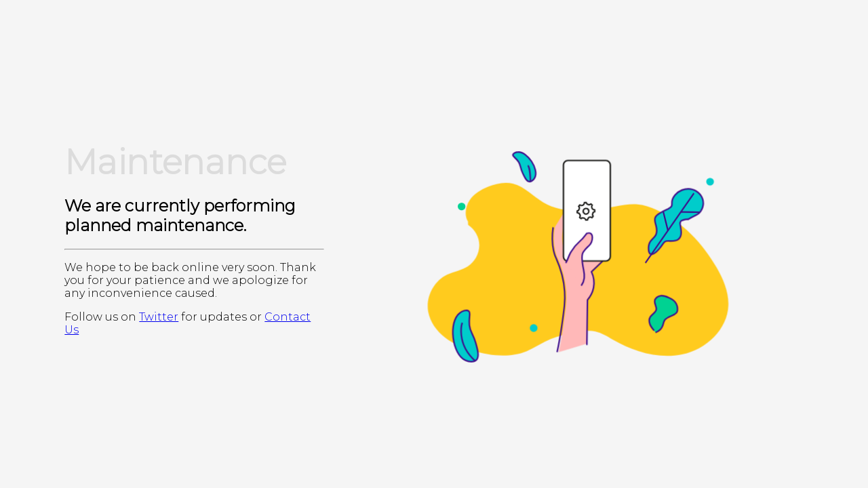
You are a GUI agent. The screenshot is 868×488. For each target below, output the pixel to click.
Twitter (159, 317)
